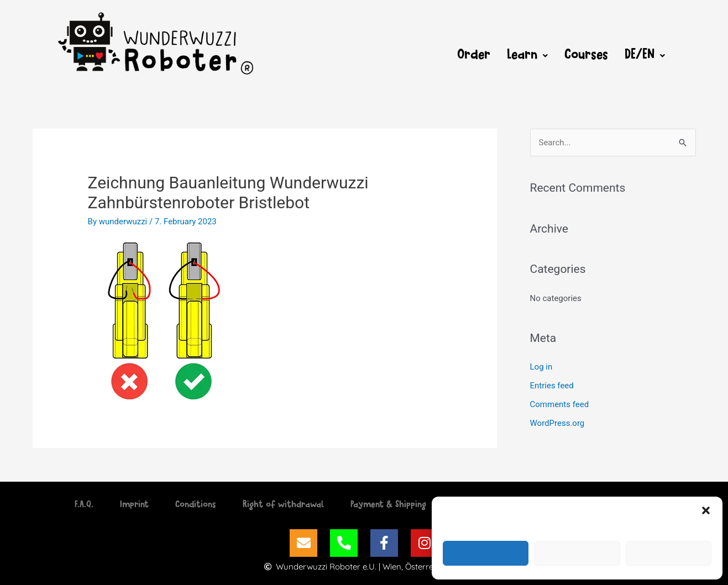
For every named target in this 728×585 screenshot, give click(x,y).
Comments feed (560, 404)
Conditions (196, 505)
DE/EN (645, 56)
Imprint (134, 505)
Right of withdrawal (283, 505)
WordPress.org (557, 423)
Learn (527, 56)
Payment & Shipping (388, 505)
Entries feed (552, 386)
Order (474, 56)
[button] (706, 510)
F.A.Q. (84, 505)
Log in (541, 367)
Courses (586, 56)
